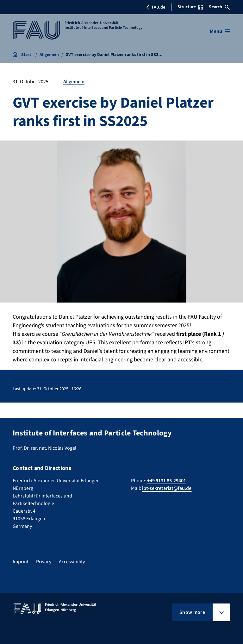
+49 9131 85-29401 (167, 481)
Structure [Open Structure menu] (190, 7)
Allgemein (74, 82)
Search (219, 7)
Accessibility (72, 562)
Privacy (44, 562)
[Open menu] (220, 31)
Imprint (21, 562)
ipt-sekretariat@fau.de (167, 488)
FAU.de (156, 7)
